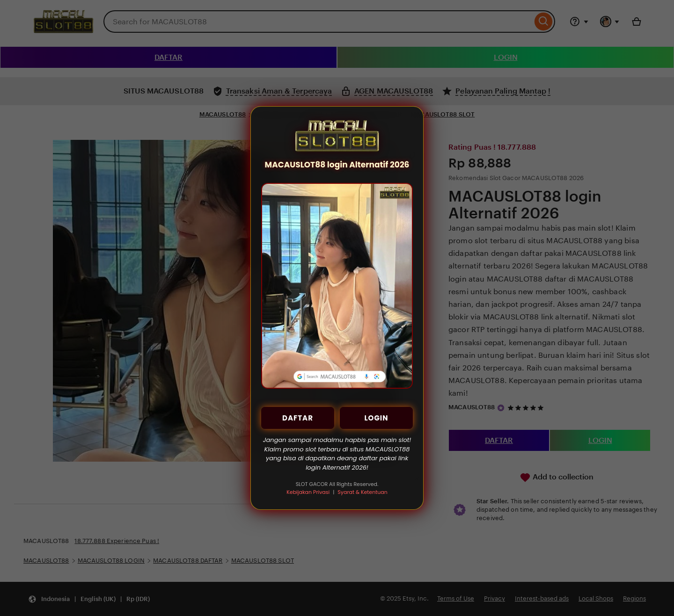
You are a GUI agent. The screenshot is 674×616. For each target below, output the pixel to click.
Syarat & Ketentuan (362, 492)
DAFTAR (298, 418)
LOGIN (376, 418)
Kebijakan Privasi (308, 492)
